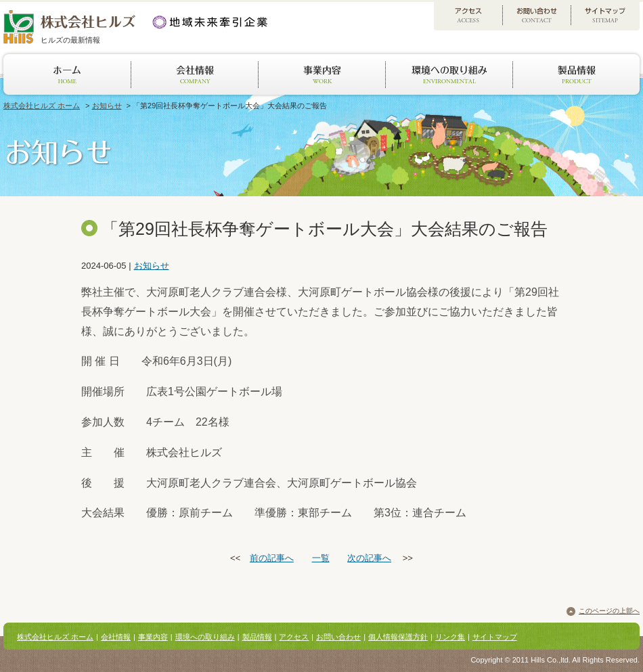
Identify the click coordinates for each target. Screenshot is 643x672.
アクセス (294, 637)
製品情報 (257, 637)
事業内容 (153, 637)
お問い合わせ (338, 637)
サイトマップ (495, 637)
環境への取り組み (205, 637)
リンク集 (450, 637)
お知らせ (107, 106)
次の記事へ (369, 558)
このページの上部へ (609, 611)
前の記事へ (272, 558)
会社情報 (116, 637)
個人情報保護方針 (398, 637)
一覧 (321, 558)
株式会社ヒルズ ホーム (42, 106)
